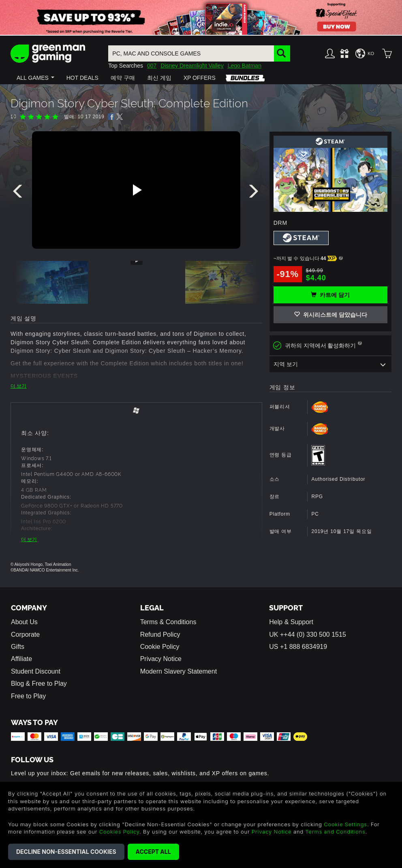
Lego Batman (245, 66)
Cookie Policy (160, 647)
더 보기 (18, 386)
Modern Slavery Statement (179, 671)
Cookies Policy (119, 832)
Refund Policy (160, 634)
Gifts (18, 647)
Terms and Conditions (336, 832)
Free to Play (28, 696)
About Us (24, 622)
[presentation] (19, 193)
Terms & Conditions (168, 622)
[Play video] (136, 190)
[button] (35, 78)
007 (152, 66)
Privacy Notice (161, 659)
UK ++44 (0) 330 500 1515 (307, 634)
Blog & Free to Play (39, 684)
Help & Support (291, 622)
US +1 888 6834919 (298, 647)
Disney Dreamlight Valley (192, 66)
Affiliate (21, 659)
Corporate (25, 634)
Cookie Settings (345, 824)
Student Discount (36, 671)
